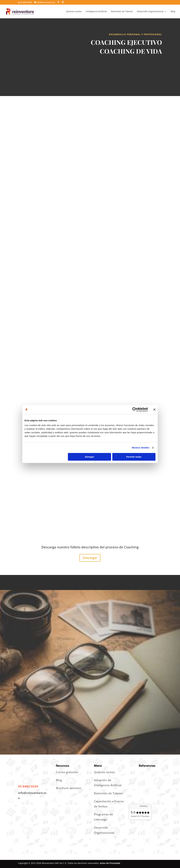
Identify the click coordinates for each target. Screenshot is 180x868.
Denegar (90, 457)
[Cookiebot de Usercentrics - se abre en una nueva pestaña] (135, 410)
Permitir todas (134, 457)
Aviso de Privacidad (110, 863)
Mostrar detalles (141, 448)
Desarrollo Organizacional (150, 12)
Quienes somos (74, 12)
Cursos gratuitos (67, 772)
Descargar (90, 558)
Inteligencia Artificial (96, 12)
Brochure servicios (69, 788)
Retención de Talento (122, 12)
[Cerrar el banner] (154, 410)
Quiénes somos (104, 772)
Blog (173, 12)
